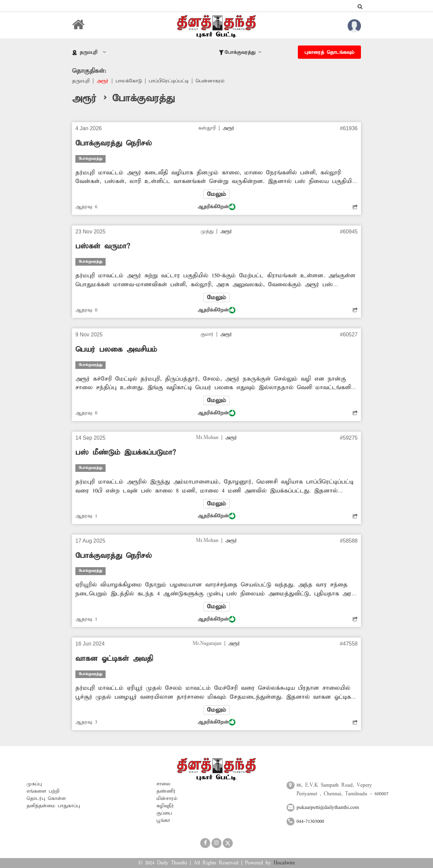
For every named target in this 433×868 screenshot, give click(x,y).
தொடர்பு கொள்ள (46, 799)
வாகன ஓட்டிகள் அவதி (114, 659)
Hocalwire (284, 863)
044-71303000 (310, 822)
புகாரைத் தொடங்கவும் (329, 52)
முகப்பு (34, 784)
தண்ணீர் (166, 791)
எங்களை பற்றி (43, 791)
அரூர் (103, 81)
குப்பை (164, 813)
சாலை (164, 784)
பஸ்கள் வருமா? (103, 246)
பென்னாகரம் (210, 81)
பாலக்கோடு (129, 81)
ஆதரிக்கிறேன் (217, 207)
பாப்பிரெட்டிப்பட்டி (169, 81)
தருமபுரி (81, 81)
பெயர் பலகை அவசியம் (116, 350)
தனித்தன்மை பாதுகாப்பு (53, 806)
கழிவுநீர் (165, 806)
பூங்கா (163, 821)
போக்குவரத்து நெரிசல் (114, 143)
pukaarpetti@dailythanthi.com (328, 808)
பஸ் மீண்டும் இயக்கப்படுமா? (126, 453)
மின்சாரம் (167, 799)
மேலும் (217, 194)
